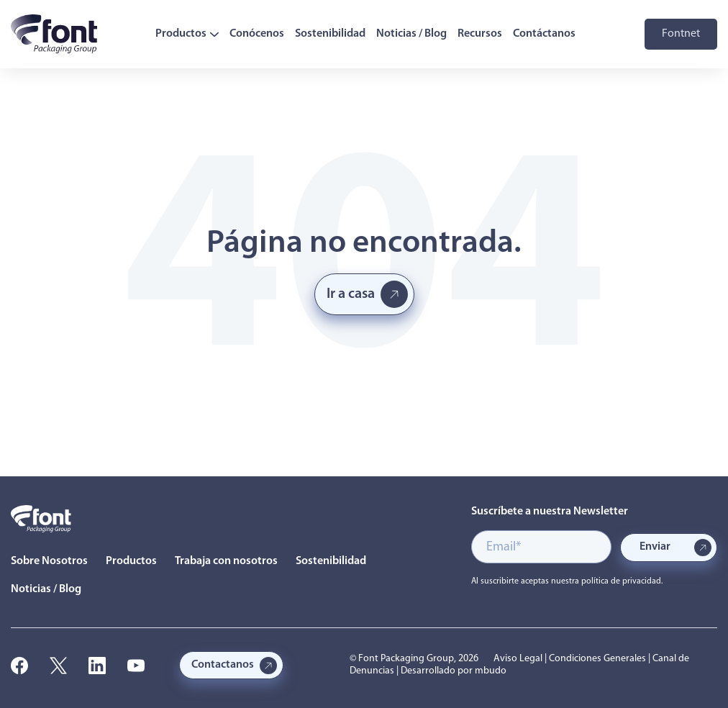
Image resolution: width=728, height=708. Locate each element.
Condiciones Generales (597, 659)
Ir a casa (351, 294)
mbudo (491, 671)
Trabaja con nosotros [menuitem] (226, 561)
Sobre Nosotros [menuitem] (49, 561)
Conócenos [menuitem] (257, 34)
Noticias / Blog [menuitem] (411, 34)
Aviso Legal (518, 659)
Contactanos (223, 665)
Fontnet (681, 34)
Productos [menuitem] (187, 34)
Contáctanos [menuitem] (544, 34)
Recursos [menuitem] (480, 34)
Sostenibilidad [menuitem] (330, 34)
